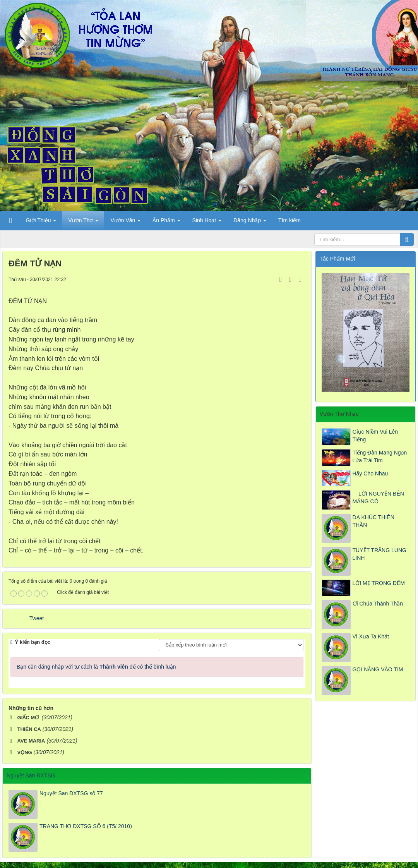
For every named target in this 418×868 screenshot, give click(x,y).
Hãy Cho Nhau (370, 473)
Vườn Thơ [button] (83, 223)
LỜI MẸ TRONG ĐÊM (379, 583)
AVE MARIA (31, 741)
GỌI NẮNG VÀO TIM (378, 669)
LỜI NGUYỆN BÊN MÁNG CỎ (378, 497)
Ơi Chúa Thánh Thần (378, 604)
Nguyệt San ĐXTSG (31, 775)
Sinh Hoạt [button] (207, 223)
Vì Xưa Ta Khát (371, 636)
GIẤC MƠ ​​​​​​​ (29, 718)
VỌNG (25, 752)
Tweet (37, 618)
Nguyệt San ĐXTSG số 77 (71, 793)
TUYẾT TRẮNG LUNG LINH (379, 554)
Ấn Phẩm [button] (166, 223)
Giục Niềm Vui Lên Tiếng (375, 436)
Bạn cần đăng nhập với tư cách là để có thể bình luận (96, 667)
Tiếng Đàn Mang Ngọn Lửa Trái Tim (380, 456)
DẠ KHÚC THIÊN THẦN (373, 521)
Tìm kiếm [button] (290, 220)
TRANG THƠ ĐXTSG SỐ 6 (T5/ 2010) (86, 826)
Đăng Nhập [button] (250, 223)
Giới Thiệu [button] (41, 223)
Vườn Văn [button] (125, 223)
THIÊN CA (29, 729)
